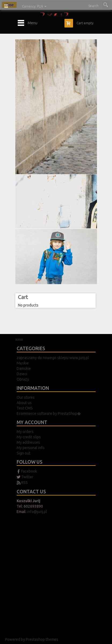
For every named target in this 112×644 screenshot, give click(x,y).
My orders (25, 432)
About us (24, 403)
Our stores (26, 397)
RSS (24, 483)
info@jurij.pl (37, 512)
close (9, 5)
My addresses (28, 442)
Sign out (24, 453)
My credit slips (29, 437)
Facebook (29, 471)
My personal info (31, 448)
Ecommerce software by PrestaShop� (49, 414)
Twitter (27, 477)
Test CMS (25, 408)
